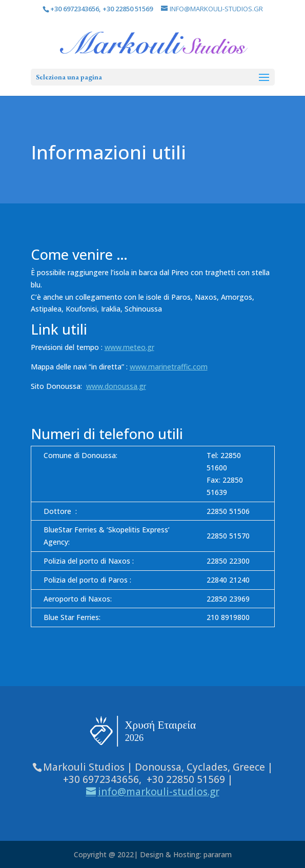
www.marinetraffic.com (169, 367)
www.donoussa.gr (116, 386)
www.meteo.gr (129, 347)
